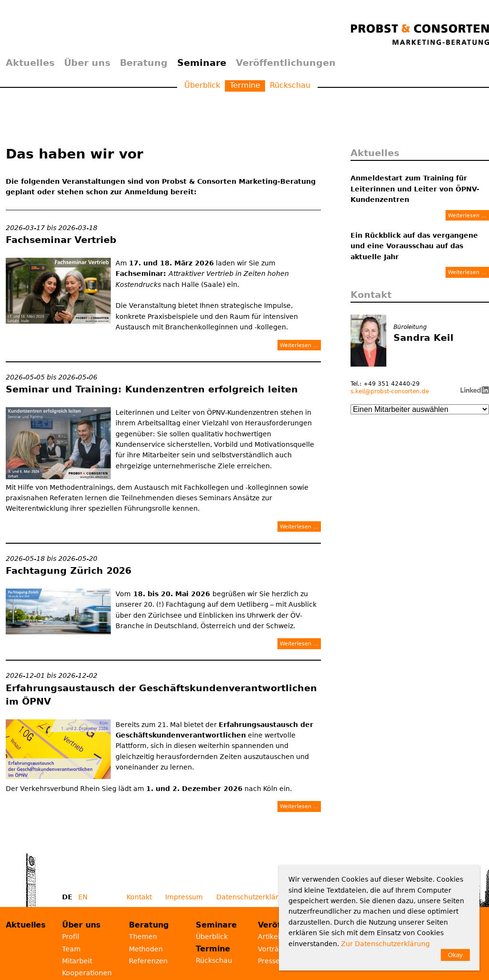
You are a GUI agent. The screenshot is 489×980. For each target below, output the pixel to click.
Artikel (269, 937)
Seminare (202, 63)
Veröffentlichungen (286, 63)
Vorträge (273, 949)
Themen (143, 937)
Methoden (146, 949)
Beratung (144, 63)
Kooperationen (87, 973)
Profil (71, 937)
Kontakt (139, 897)
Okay (455, 955)
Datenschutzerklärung (254, 897)
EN (83, 897)
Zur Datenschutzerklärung (385, 944)
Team (71, 949)
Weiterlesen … (299, 345)
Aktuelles (30, 63)
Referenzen (148, 961)
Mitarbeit (77, 961)
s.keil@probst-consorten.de (390, 391)
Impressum (184, 897)
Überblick (202, 85)
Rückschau (290, 85)
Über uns (87, 63)
